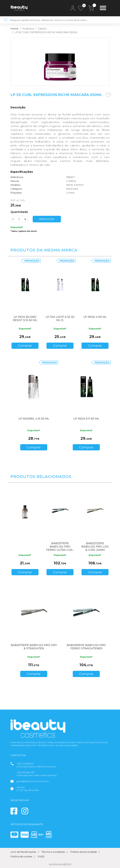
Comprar (25, 346)
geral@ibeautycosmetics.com (33, 781)
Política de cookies (21, 856)
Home (14, 29)
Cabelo (42, 29)
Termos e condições (53, 852)
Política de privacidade (84, 852)
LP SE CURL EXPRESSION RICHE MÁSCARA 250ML (46, 32)
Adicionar (47, 219)
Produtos (28, 29)
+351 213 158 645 (25, 764)
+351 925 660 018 (25, 772)
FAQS (41, 856)
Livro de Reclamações (23, 852)
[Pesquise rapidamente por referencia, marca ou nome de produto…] (63, 20)
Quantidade (19, 212)
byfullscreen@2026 (60, 864)
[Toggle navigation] (103, 8)
